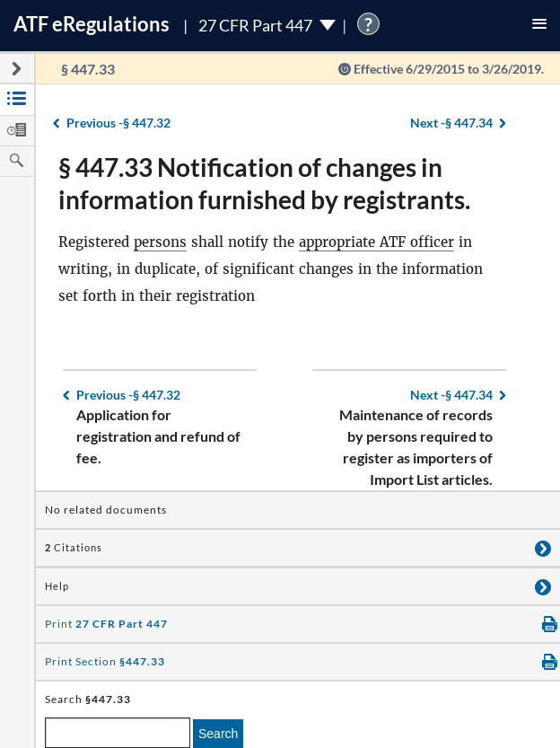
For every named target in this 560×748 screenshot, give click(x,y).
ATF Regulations (92, 24)
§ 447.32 (118, 123)
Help (57, 586)
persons (160, 242)
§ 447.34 (451, 123)
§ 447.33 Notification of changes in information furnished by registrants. (264, 183)
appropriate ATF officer (376, 242)
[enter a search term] (118, 733)
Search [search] (218, 734)
